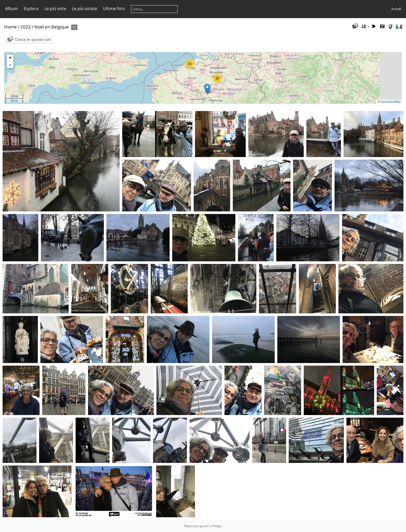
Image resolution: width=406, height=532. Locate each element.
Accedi (396, 9)
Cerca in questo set (33, 39)
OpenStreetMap (390, 102)
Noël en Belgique (52, 27)
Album (12, 9)
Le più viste (55, 9)
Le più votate (85, 9)
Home (10, 27)
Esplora (31, 9)
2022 (26, 27)
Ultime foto (114, 9)
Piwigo (217, 526)
